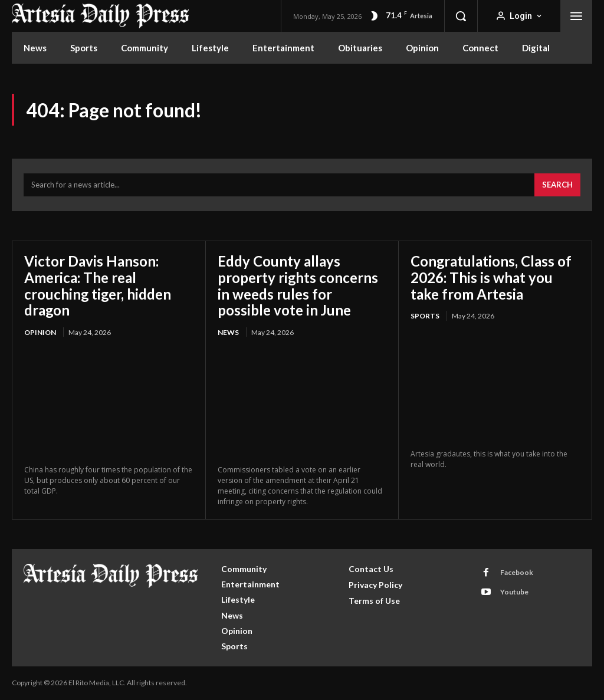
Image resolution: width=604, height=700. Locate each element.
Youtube (514, 592)
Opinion (40, 332)
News (228, 332)
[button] (461, 16)
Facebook (517, 572)
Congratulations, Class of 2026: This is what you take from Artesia (491, 277)
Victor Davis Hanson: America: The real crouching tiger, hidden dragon (98, 285)
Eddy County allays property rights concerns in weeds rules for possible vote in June (298, 285)
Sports (425, 316)
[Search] (557, 185)
